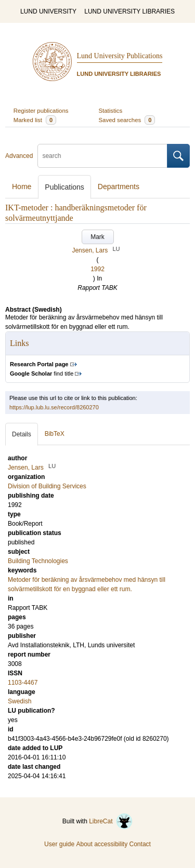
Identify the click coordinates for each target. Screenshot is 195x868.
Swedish (19, 701)
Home (22, 186)
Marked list (35, 120)
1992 (97, 269)
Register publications (41, 111)
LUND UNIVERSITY (48, 11)
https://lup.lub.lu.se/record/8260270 (54, 407)
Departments (119, 186)
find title (42, 373)
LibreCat (111, 821)
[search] (102, 156)
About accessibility (102, 844)
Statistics (111, 111)
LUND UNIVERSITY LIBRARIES (129, 11)
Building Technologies (38, 561)
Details (22, 434)
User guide (59, 844)
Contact (140, 844)
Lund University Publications (120, 56)
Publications (64, 187)
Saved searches (127, 120)
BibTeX (55, 434)
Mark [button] (97, 237)
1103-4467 (23, 683)
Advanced (19, 156)
